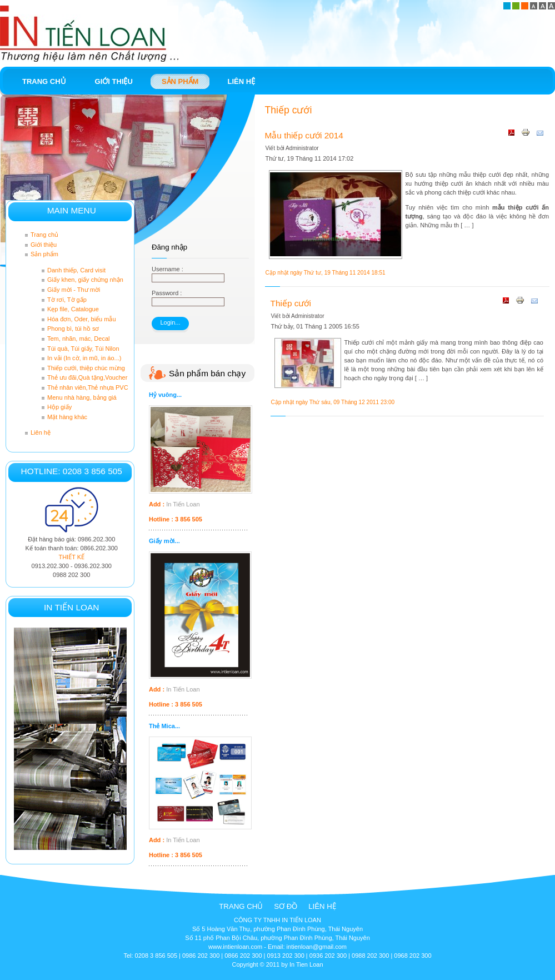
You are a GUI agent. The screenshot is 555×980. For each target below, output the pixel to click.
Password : (167, 293)
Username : (167, 269)
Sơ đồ (286, 906)
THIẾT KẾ (71, 557)
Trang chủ (241, 906)
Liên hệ (322, 906)
